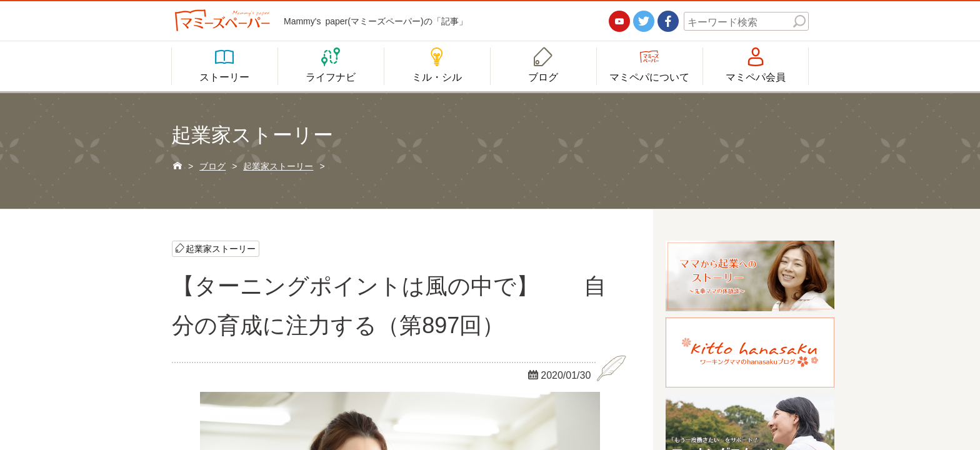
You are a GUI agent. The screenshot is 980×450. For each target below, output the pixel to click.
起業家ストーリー (221, 248)
